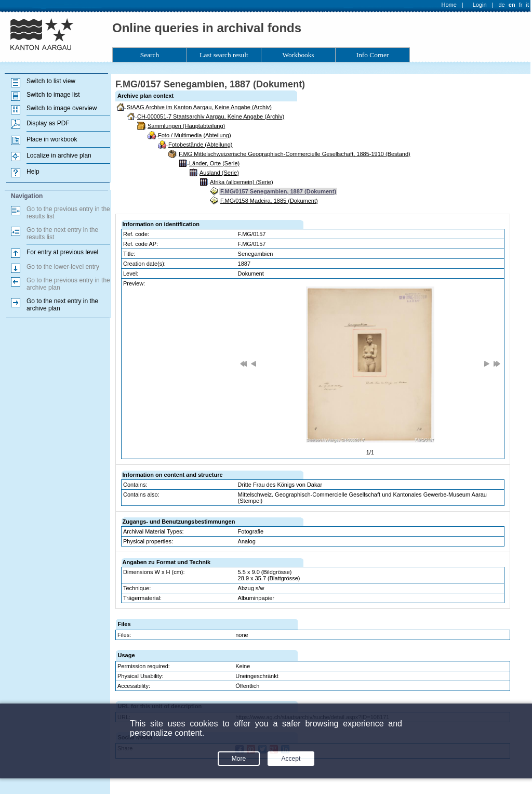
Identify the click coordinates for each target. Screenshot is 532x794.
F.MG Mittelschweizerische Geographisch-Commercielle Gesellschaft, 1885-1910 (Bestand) (295, 154)
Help (33, 172)
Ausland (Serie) (219, 173)
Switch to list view (51, 81)
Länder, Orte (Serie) (214, 163)
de (501, 5)
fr (521, 5)
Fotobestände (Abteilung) (201, 145)
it (528, 5)
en (512, 5)
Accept (291, 759)
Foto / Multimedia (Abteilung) (195, 135)
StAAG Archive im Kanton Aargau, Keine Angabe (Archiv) (199, 107)
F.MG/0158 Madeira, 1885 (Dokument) (269, 201)
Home (449, 5)
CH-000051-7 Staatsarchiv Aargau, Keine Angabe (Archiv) (211, 116)
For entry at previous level (62, 252)
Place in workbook (52, 139)
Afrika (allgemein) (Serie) (242, 182)
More (239, 759)
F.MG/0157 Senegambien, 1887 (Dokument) (278, 191)
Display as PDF (48, 123)
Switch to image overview (62, 108)
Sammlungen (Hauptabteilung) (186, 126)
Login (480, 5)
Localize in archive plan (59, 155)
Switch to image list (53, 95)
